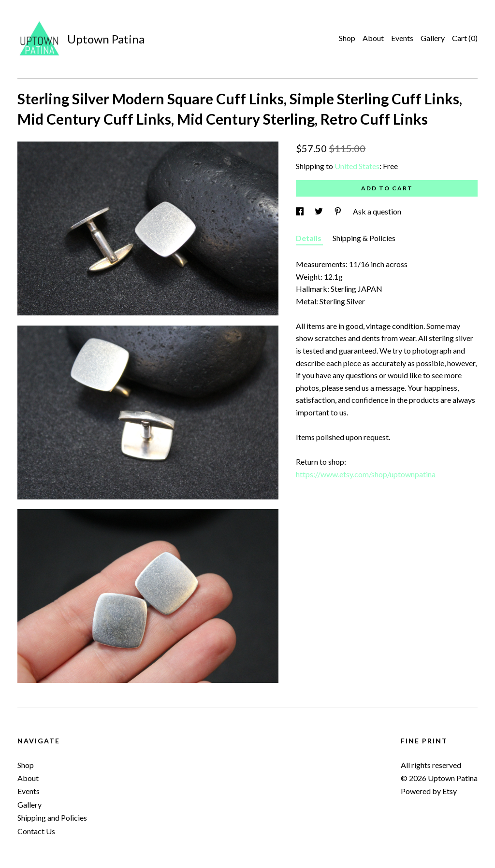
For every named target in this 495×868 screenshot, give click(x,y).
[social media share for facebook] (300, 211)
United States (357, 166)
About (373, 38)
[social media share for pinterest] (339, 211)
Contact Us (36, 831)
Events (402, 38)
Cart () (465, 38)
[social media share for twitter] (320, 211)
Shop (347, 38)
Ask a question (377, 211)
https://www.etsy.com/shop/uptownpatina (366, 474)
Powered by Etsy (429, 791)
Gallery (433, 38)
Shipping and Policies (52, 818)
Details (309, 238)
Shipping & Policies (364, 238)
